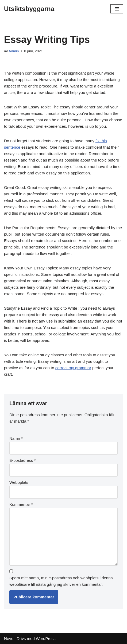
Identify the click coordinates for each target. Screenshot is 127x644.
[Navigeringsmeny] (117, 9)
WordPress (46, 638)
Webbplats (19, 482)
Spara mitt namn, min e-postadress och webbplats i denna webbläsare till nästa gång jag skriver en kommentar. (61, 581)
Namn (16, 438)
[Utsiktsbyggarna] (29, 9)
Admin (14, 51)
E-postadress (22, 460)
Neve (9, 638)
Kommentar (21, 504)
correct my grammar (73, 368)
